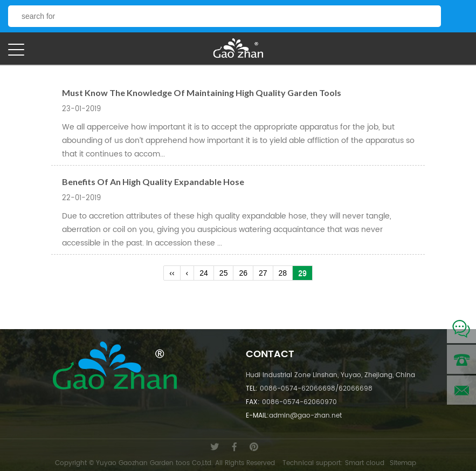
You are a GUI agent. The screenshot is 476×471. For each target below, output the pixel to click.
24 (204, 273)
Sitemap (403, 463)
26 (243, 273)
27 (263, 273)
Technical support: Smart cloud (333, 463)
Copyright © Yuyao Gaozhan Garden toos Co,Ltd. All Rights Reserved (165, 463)
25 (224, 273)
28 (283, 273)
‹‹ (172, 273)
